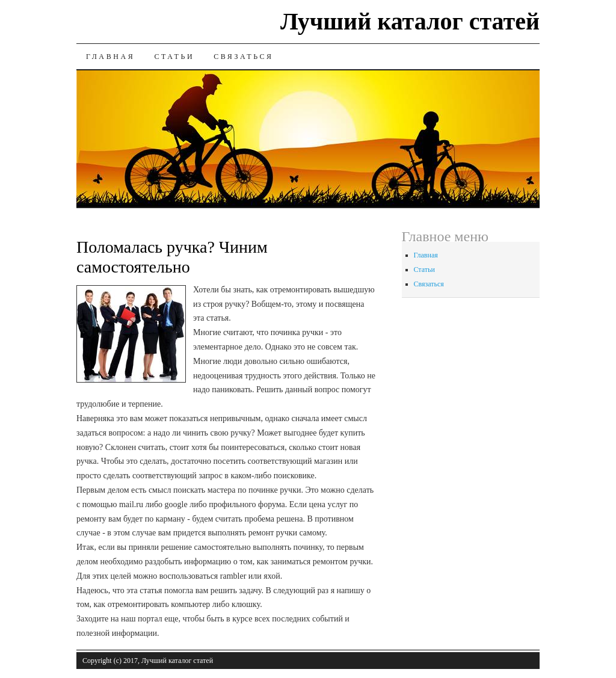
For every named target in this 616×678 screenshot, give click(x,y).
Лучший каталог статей (410, 21)
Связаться (243, 57)
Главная (110, 57)
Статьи (174, 57)
